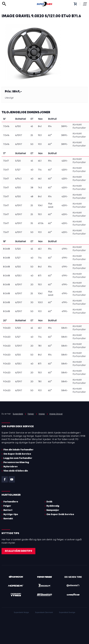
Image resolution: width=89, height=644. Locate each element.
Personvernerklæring (16, 462)
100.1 (40, 302)
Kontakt (8, 519)
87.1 (40, 276)
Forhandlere (11, 502)
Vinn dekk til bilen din (16, 471)
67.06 (41, 223)
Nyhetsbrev (11, 467)
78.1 (40, 346)
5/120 (18, 161)
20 (32, 285)
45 (32, 126)
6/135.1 (18, 276)
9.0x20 (7, 328)
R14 (50, 126)
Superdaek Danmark (44, 613)
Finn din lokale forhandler (18, 450)
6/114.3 (18, 179)
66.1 (40, 179)
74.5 (40, 188)
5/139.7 (19, 346)
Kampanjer (53, 510)
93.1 (40, 144)
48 (32, 197)
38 (32, 188)
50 (32, 144)
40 (32, 170)
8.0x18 (6, 249)
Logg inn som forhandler (18, 458)
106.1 (40, 206)
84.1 (40, 126)
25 (32, 135)
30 (32, 302)
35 (32, 223)
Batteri (8, 510)
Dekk (49, 502)
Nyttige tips (11, 514)
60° (50, 135)
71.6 (40, 170)
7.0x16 (6, 126)
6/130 (18, 126)
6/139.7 (19, 135)
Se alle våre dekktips (18, 551)
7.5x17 (6, 161)
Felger (7, 506)
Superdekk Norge (21, 613)
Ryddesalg (53, 506)
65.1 (40, 161)
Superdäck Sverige (67, 613)
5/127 (18, 170)
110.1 (40, 135)
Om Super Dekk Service (17, 454)
